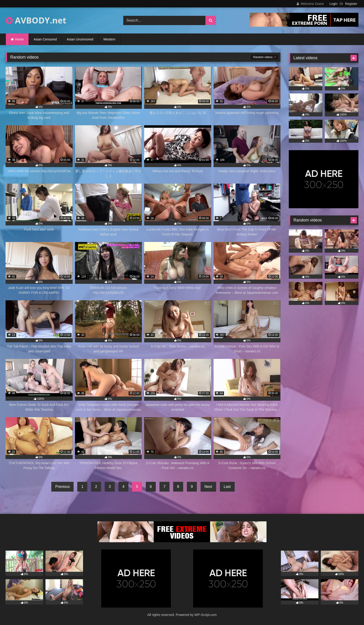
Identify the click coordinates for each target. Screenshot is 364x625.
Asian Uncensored (80, 39)
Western (109, 39)
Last (227, 487)
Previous (62, 487)
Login (333, 4)
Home (19, 39)
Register (351, 4)
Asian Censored (45, 39)
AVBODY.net (36, 20)
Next (208, 487)
